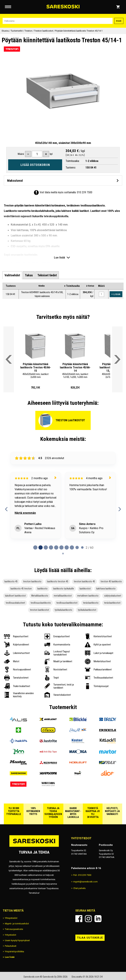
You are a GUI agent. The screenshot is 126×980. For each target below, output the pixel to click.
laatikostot (85, 589)
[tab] (12, 275)
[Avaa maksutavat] (63, 181)
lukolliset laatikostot (15, 596)
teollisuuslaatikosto (41, 603)
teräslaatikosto (91, 603)
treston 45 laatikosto (111, 582)
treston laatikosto (32, 582)
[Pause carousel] (63, 554)
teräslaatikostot (112, 603)
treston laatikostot (40, 610)
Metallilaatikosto (40, 596)
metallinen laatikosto (88, 596)
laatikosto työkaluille (64, 589)
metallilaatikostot (63, 596)
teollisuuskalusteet (15, 603)
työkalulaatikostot (87, 610)
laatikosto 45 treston (21, 589)
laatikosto (42, 589)
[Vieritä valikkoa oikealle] (117, 359)
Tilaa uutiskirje (90, 938)
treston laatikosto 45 (84, 582)
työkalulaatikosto (63, 610)
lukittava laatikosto (106, 589)
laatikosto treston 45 (58, 582)
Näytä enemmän (25, 513)
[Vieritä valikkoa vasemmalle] (9, 359)
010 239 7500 (85, 192)
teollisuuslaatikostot (67, 603)
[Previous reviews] (6, 509)
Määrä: (21, 154)
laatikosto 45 (11, 582)
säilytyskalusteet (113, 596)
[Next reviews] (120, 509)
